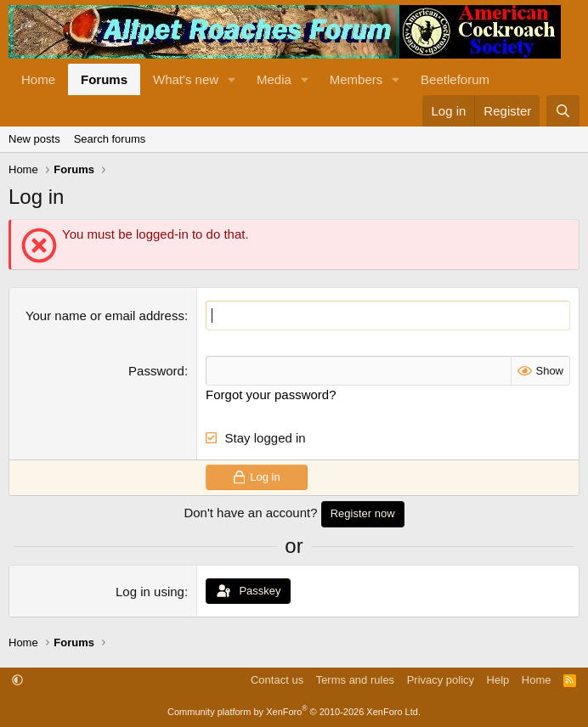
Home (38, 79)
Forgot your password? (271, 394)
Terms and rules (355, 680)
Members (356, 79)
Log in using (150, 592)
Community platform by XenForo (294, 712)
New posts (34, 139)
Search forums (110, 139)
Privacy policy (441, 680)
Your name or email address (105, 316)
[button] (232, 79)
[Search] (563, 111)
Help (498, 680)
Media (274, 79)
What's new (186, 79)
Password (156, 371)
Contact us (277, 680)
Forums (104, 79)
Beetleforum (455, 79)
